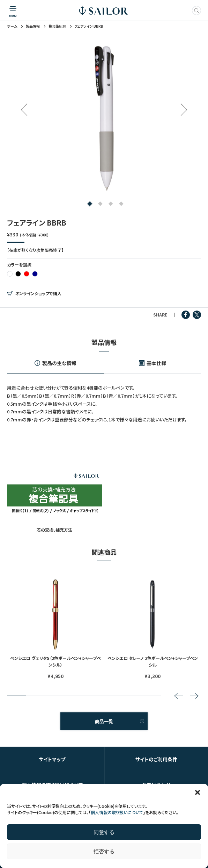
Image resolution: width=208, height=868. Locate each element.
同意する (104, 832)
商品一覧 (104, 721)
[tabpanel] (104, 118)
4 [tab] (120, 204)
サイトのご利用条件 (156, 759)
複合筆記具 (57, 26)
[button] (198, 792)
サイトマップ (52, 759)
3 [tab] (109, 204)
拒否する (104, 851)
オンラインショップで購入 (38, 293)
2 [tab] (99, 204)
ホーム (12, 26)
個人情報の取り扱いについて (117, 812)
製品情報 (33, 26)
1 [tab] (88, 204)
